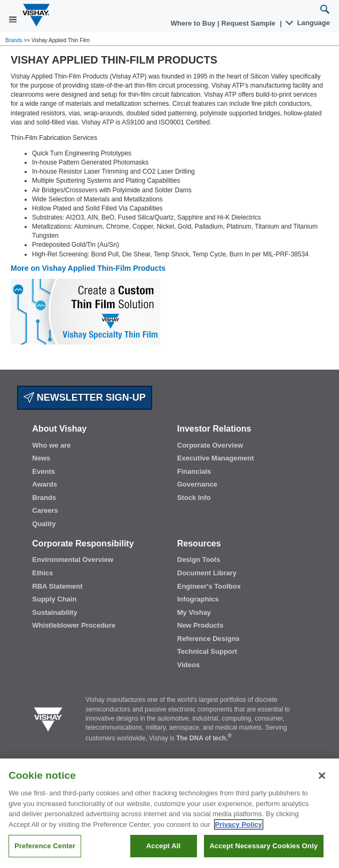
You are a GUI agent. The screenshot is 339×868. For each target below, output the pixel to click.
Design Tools (199, 560)
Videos (188, 665)
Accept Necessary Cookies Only (264, 846)
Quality (44, 524)
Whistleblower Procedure (74, 625)
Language (308, 23)
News (41, 458)
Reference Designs (208, 639)
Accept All (163, 846)
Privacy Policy (239, 824)
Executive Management (216, 458)
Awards (45, 484)
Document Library (207, 573)
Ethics (42, 573)
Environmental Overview (73, 560)
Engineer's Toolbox (209, 586)
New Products (200, 625)
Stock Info (194, 498)
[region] (169, 813)
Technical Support (207, 651)
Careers (45, 510)
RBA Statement (57, 586)
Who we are (51, 445)
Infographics (198, 599)
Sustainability (55, 612)
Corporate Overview (210, 445)
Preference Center (45, 846)
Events (44, 471)
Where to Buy (194, 23)
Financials (194, 471)
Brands (14, 40)
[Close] (322, 776)
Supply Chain (54, 599)
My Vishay (194, 612)
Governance (197, 484)
